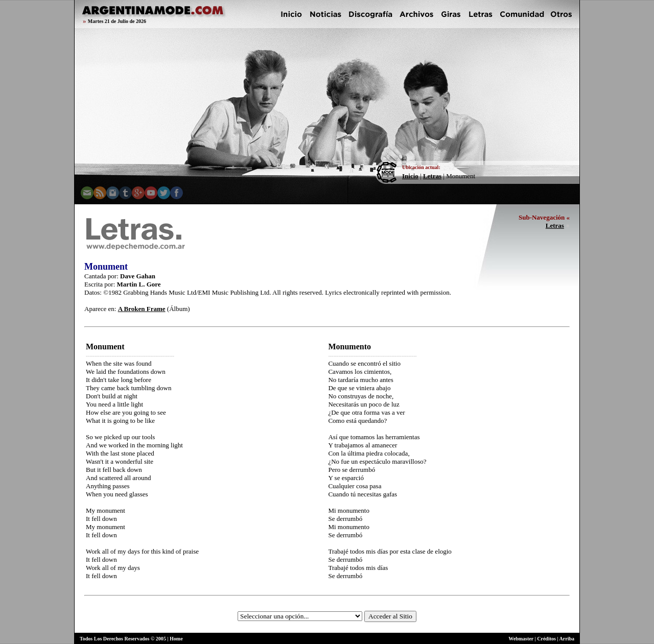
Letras (432, 176)
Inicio (410, 176)
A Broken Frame (142, 309)
